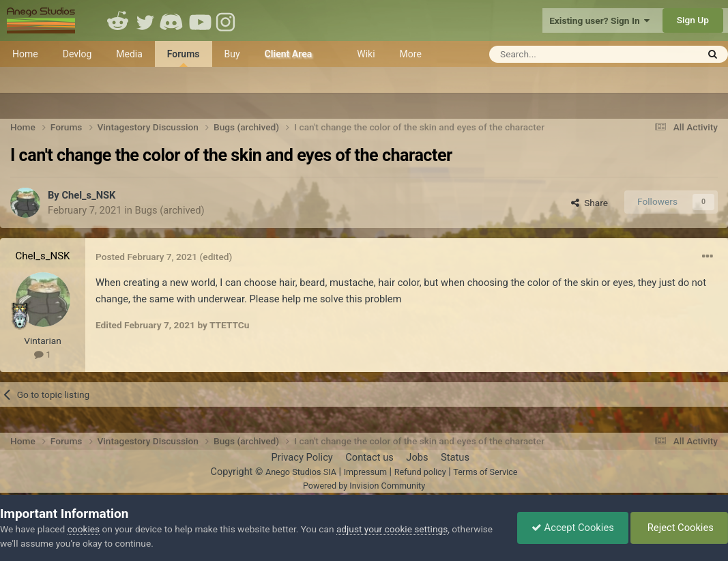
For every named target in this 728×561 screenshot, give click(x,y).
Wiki (366, 54)
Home (25, 54)
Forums (184, 58)
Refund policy (420, 472)
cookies (84, 529)
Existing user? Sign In (599, 20)
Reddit (118, 20)
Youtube (200, 20)
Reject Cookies (679, 528)
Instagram (227, 20)
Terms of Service (485, 472)
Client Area (289, 54)
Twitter (145, 20)
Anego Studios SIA (301, 472)
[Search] (560, 54)
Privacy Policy (302, 457)
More (411, 54)
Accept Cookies (573, 528)
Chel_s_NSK (88, 195)
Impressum (365, 472)
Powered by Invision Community (364, 486)
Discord (173, 20)
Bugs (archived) (170, 210)
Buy (232, 54)
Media (129, 54)
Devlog (77, 54)
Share (589, 203)
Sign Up (693, 20)
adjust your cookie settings (392, 529)
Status (455, 457)
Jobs (417, 457)
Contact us (369, 457)
